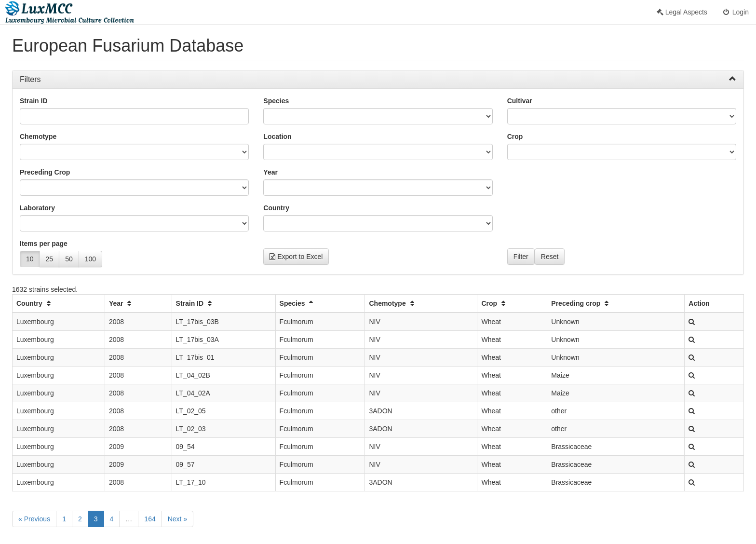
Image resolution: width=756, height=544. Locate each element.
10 (30, 259)
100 (90, 259)
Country (276, 208)
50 (69, 259)
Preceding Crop (45, 172)
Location (277, 136)
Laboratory (37, 208)
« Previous (34, 519)
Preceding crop (581, 303)
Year (270, 172)
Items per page (44, 244)
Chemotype (38, 136)
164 (150, 519)
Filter (521, 257)
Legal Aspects (682, 12)
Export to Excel (296, 257)
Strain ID (34, 101)
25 (50, 259)
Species (276, 101)
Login (735, 12)
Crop (515, 136)
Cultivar (520, 101)
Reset (550, 257)
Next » (177, 519)
